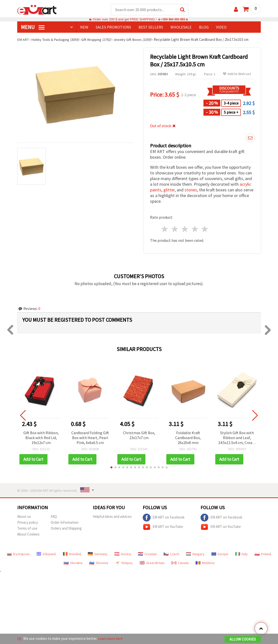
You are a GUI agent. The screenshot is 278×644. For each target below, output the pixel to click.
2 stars (175, 229)
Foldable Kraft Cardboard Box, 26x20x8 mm (188, 438)
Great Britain (152, 563)
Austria (123, 554)
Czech (171, 554)
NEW (84, 27)
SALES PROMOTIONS (113, 27)
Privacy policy (28, 523)
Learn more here (111, 639)
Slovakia (73, 563)
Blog (204, 27)
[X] (19, 639)
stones (191, 190)
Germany (98, 554)
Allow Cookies (243, 639)
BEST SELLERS (151, 27)
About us (24, 517)
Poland (263, 554)
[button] (111, 468)
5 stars (205, 229)
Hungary (195, 554)
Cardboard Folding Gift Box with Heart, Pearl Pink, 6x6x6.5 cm (90, 438)
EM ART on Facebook (164, 518)
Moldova (205, 563)
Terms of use (27, 529)
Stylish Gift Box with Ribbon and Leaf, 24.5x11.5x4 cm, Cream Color (237, 438)
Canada (180, 563)
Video (221, 27)
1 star (165, 229)
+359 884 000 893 (173, 20)
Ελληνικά (46, 554)
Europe (220, 554)
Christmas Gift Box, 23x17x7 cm (139, 435)
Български (18, 554)
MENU (33, 27)
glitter (169, 190)
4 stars (195, 229)
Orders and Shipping (66, 529)
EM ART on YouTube (163, 527)
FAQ (54, 517)
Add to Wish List (237, 74)
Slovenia (99, 563)
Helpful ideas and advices (112, 517)
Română (72, 554)
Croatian (147, 554)
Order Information (65, 523)
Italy (241, 554)
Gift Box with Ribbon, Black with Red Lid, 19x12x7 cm (41, 438)
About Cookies (28, 534)
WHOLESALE (181, 27)
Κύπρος (124, 563)
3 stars (185, 229)
